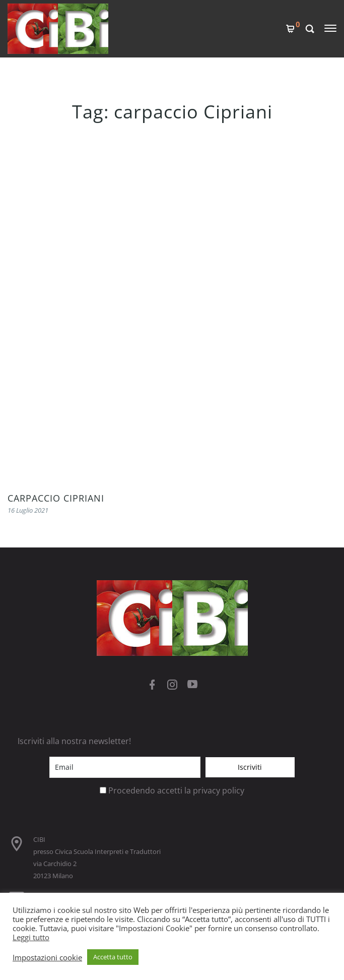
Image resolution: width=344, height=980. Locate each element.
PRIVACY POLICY (38, 634)
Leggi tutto (31, 937)
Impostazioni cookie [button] (47, 957)
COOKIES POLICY (39, 617)
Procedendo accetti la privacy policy (176, 476)
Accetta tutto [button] (113, 957)
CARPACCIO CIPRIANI (56, 184)
